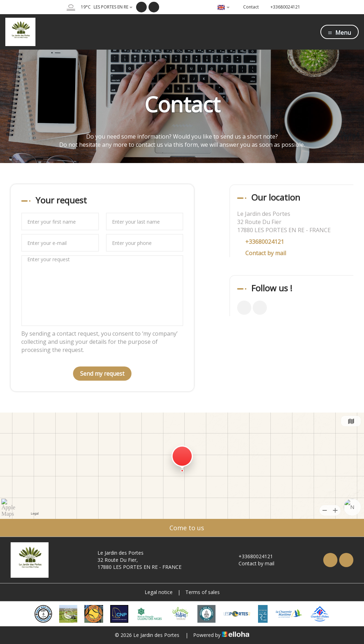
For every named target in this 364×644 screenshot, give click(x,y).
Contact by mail (266, 253)
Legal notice (159, 592)
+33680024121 (252, 556)
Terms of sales (203, 592)
